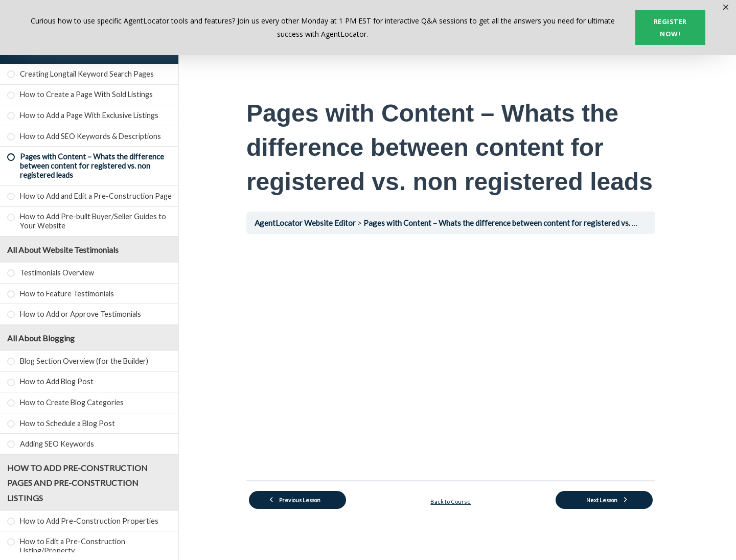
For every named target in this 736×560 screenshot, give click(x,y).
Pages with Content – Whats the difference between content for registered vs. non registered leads (539, 223)
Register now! (670, 28)
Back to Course (458, 501)
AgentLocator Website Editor (313, 223)
